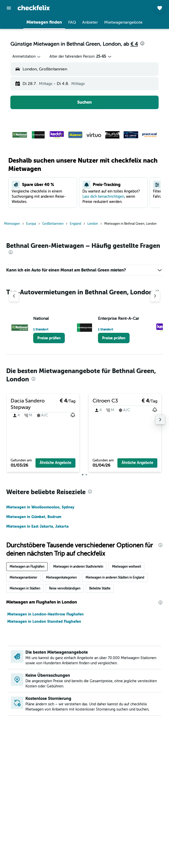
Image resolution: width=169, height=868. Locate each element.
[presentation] (142, 43)
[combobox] (27, 57)
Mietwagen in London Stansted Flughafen (44, 621)
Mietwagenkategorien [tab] (61, 578)
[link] (49, 338)
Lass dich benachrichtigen (103, 197)
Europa (31, 224)
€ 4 (134, 44)
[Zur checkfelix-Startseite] (34, 8)
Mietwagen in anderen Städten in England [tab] (115, 578)
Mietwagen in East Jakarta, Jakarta (37, 526)
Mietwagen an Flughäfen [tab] (27, 567)
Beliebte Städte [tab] (100, 588)
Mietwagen (12, 224)
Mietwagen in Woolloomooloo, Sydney (40, 507)
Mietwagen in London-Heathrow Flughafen (45, 614)
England (75, 224)
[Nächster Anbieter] (155, 296)
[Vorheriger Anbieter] (14, 296)
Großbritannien (53, 224)
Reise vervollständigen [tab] (65, 588)
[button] (9, 8)
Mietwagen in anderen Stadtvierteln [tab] (78, 567)
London (93, 224)
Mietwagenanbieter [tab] (23, 578)
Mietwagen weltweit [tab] (126, 567)
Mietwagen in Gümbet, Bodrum (34, 517)
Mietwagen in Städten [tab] (25, 588)
